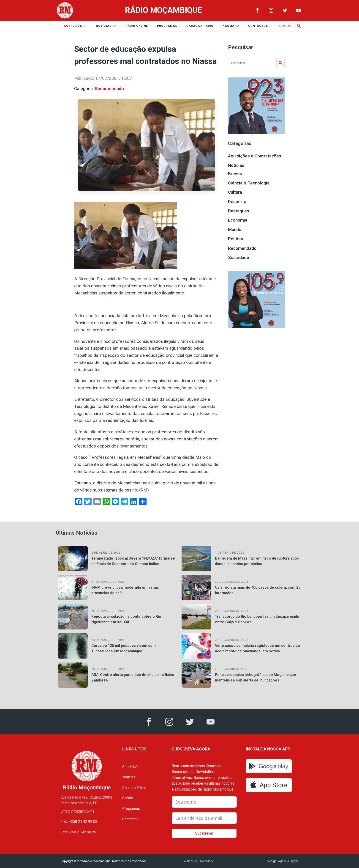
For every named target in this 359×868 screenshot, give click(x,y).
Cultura (235, 192)
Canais (128, 798)
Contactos (258, 26)
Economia (238, 220)
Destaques (239, 211)
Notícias (106, 26)
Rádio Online (137, 26)
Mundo (235, 229)
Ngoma (231, 26)
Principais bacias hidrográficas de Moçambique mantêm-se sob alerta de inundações (256, 677)
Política (235, 239)
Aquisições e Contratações (255, 156)
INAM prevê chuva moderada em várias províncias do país (125, 590)
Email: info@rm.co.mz (78, 811)
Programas (167, 26)
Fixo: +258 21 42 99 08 (79, 822)
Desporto (237, 202)
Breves (235, 174)
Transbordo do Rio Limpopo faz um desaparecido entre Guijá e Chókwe (257, 619)
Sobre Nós (131, 767)
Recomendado (109, 89)
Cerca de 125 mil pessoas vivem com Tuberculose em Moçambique (124, 648)
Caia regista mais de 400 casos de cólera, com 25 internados (258, 590)
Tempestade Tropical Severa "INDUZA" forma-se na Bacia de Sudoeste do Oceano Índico (133, 561)
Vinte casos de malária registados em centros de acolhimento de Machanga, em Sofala (257, 648)
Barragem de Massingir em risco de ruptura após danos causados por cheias (257, 561)
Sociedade (239, 257)
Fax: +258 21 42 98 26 (78, 832)
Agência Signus (288, 861)
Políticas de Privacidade (198, 861)
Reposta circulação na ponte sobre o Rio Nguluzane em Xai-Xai (126, 619)
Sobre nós (75, 26)
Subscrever (204, 833)
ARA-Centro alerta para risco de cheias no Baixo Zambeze (133, 677)
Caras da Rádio (200, 26)
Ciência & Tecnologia (249, 183)
